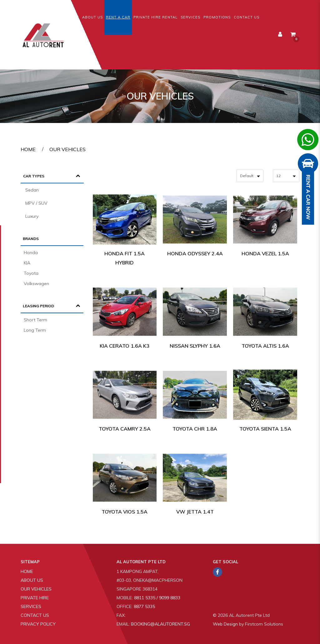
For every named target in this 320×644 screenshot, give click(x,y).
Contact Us (35, 615)
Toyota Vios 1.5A (125, 512)
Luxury (32, 216)
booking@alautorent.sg (160, 624)
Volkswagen (36, 284)
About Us (32, 580)
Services (31, 606)
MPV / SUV (36, 203)
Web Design (225, 624)
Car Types (34, 176)
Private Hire (35, 598)
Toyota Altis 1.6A (265, 346)
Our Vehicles (67, 149)
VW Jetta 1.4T (195, 512)
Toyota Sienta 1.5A (265, 429)
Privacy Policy (38, 624)
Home (28, 149)
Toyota (31, 273)
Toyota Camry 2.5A (125, 429)
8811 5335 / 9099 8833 (157, 598)
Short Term (35, 320)
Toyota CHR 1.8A (195, 429)
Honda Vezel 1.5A (265, 253)
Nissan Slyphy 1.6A (195, 346)
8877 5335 (144, 606)
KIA (27, 263)
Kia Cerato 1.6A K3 (125, 346)
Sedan (32, 190)
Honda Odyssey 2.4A (195, 253)
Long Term (35, 330)
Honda (31, 253)
